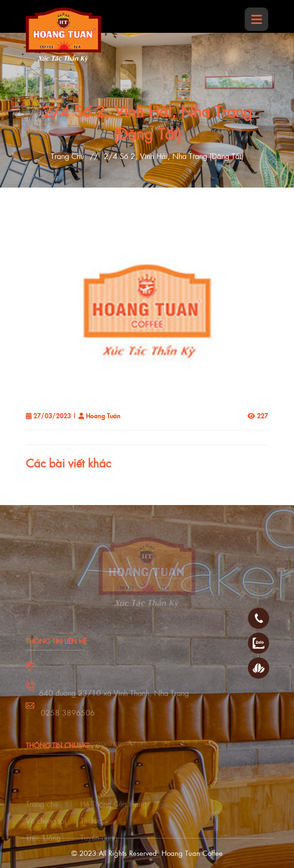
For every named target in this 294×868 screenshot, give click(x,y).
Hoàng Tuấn (103, 415)
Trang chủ (42, 809)
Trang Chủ (67, 156)
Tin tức (91, 826)
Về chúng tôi (46, 826)
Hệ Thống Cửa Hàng (113, 809)
